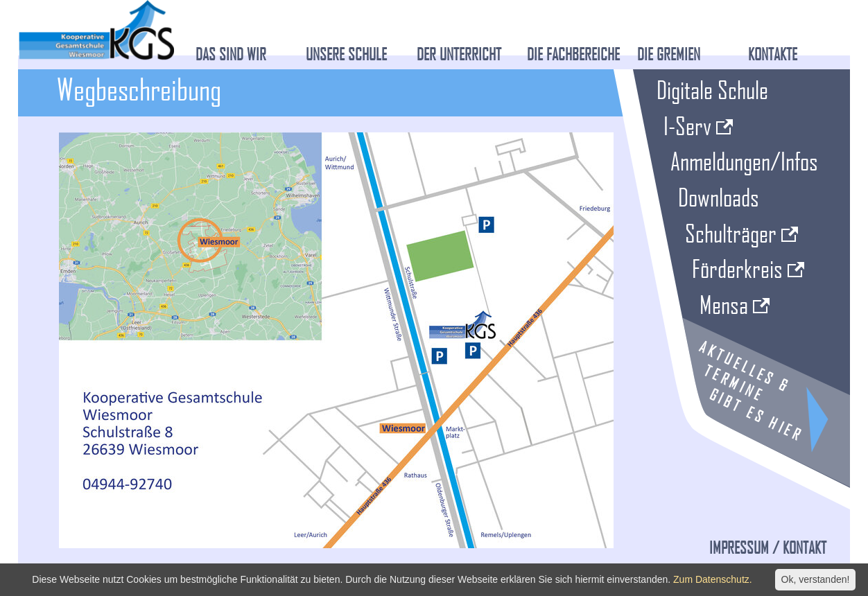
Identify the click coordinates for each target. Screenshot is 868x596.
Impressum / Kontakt (768, 547)
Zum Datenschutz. (713, 579)
